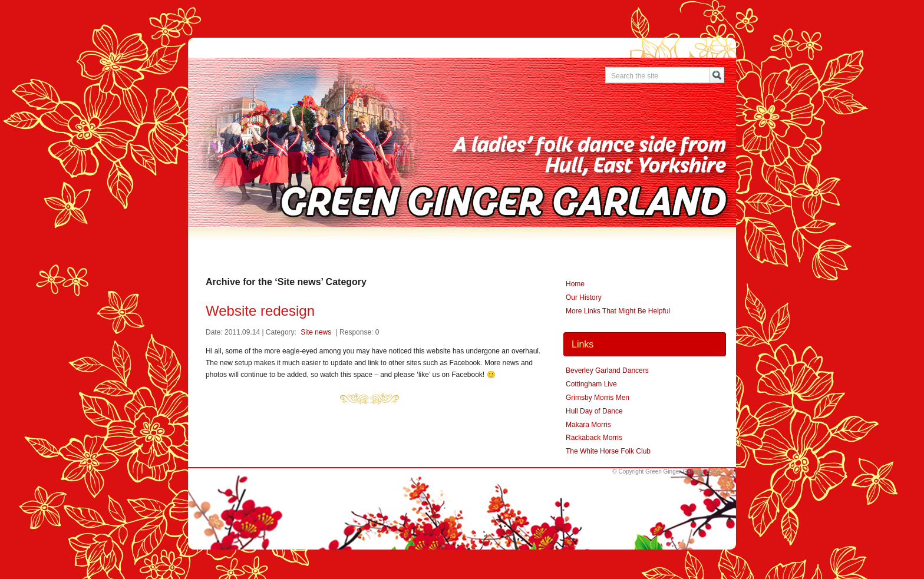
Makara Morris (588, 425)
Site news (316, 332)
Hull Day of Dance (594, 411)
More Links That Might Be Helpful (618, 311)
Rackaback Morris (594, 438)
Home (575, 284)
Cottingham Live (591, 384)
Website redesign (260, 311)
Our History (584, 297)
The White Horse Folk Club (608, 451)
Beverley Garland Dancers (607, 370)
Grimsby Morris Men (598, 398)
